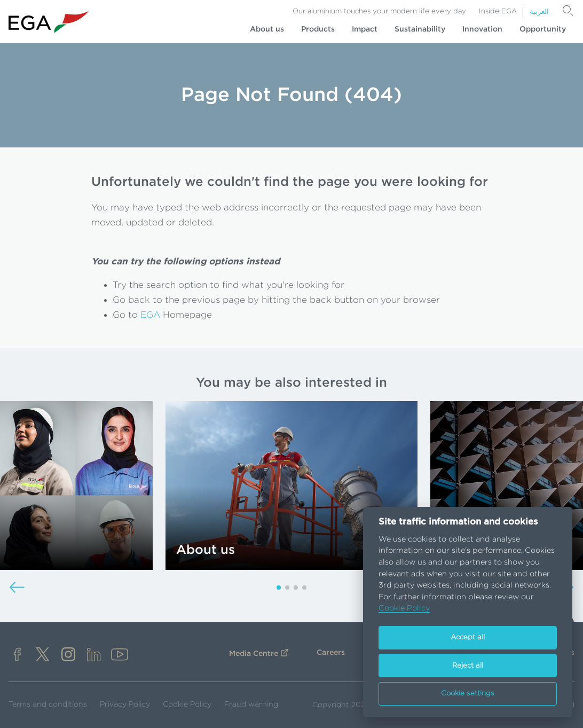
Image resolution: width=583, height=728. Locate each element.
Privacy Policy (125, 704)
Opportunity (543, 29)
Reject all (468, 666)
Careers (331, 653)
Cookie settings (468, 694)
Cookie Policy (187, 704)
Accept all (468, 637)
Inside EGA (498, 11)
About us (267, 29)
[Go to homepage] (49, 22)
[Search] (568, 11)
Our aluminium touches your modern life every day (379, 11)
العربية (539, 12)
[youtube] (120, 656)
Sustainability (420, 29)
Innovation (482, 29)
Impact (365, 29)
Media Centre (254, 654)
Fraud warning (251, 704)
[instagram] (68, 656)
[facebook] (17, 656)
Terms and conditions (48, 704)
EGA (150, 315)
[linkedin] (94, 656)
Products (318, 29)
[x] (43, 656)
